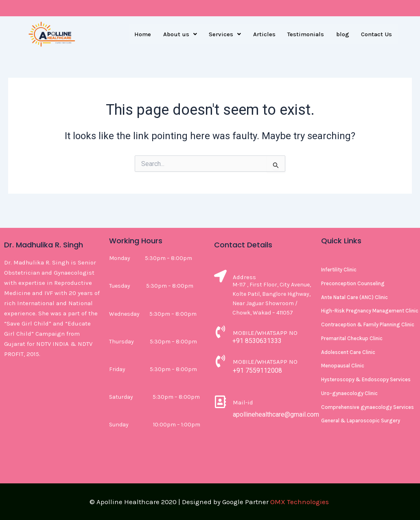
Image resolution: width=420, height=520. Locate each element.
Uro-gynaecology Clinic (349, 393)
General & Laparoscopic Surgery (361, 421)
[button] (179, 34)
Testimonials (305, 34)
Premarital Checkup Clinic (352, 338)
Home (141, 34)
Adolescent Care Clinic (348, 352)
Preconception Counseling (353, 283)
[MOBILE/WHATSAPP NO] (220, 333)
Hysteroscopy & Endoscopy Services (366, 379)
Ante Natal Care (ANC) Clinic (354, 297)
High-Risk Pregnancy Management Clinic (370, 311)
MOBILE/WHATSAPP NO (265, 333)
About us (179, 34)
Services (224, 34)
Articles (264, 34)
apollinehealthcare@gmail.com (276, 414)
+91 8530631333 (257, 341)
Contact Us (376, 34)
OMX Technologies (300, 502)
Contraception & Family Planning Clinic (368, 324)
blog (342, 34)
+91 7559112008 (257, 370)
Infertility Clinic (339, 270)
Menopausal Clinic (343, 366)
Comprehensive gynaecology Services (367, 407)
